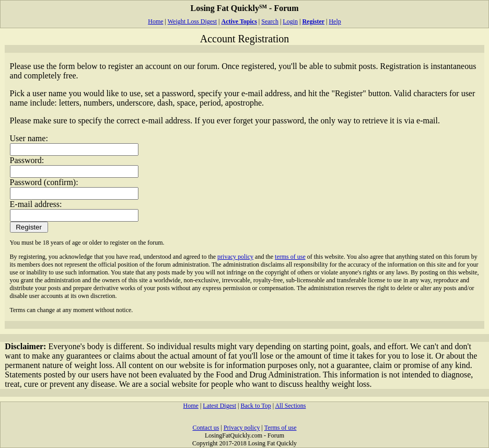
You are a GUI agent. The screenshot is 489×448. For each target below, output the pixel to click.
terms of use (290, 257)
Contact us (206, 428)
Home (155, 21)
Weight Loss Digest (192, 21)
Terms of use (281, 428)
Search (270, 21)
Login (290, 21)
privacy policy (235, 257)
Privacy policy (242, 428)
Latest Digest (219, 406)
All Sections (290, 406)
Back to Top (255, 406)
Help (335, 21)
